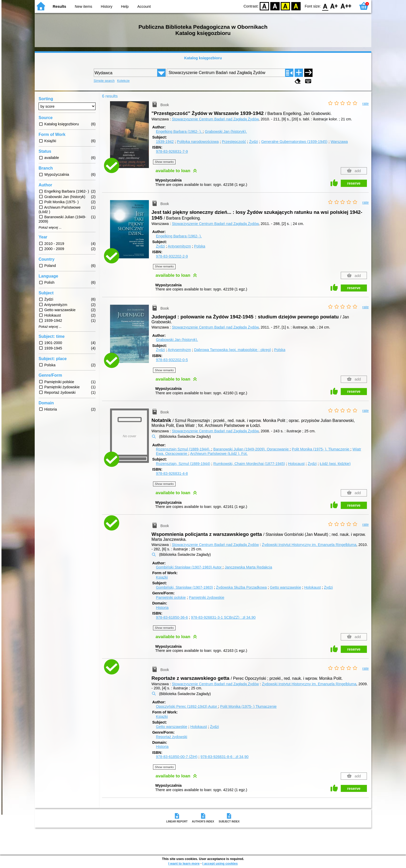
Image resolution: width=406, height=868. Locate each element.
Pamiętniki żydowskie (206, 597)
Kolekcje (123, 81)
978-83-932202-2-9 (172, 256)
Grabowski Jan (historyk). (226, 132)
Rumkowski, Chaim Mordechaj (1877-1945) (249, 464)
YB (285, 6)
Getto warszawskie (285, 587)
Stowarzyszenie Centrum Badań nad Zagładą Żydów (215, 119)
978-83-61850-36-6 (172, 617)
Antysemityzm (179, 246)
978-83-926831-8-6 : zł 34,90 (224, 757)
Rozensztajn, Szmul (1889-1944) (183, 464)
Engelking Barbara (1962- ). (179, 132)
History (107, 6)
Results (60, 6)
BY (296, 6)
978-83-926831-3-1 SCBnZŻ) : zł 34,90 (223, 617)
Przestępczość (234, 142)
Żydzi (253, 142)
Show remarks (164, 162)
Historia (162, 608)
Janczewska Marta (248, 567)
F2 (346, 6)
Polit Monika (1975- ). (321, 449)
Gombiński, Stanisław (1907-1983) (184, 587)
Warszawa (339, 142)
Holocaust (296, 464)
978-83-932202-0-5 (172, 360)
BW (275, 6)
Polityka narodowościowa (198, 142)
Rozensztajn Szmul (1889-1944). (184, 449)
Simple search (104, 81)
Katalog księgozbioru (203, 58)
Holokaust (313, 587)
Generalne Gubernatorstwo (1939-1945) (294, 142)
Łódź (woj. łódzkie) (335, 464)
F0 (325, 6)
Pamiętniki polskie (171, 597)
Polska (200, 246)
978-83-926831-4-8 (172, 473)
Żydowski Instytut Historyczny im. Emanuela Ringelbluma (309, 545)
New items (84, 6)
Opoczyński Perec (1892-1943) (187, 706)
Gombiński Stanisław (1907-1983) (189, 567)
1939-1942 (165, 142)
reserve (354, 183)
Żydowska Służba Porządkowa (241, 587)
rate (365, 104)
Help (125, 6)
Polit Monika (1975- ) (248, 706)
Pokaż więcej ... (50, 228)
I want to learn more (184, 863)
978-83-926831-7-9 (172, 151)
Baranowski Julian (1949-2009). (252, 449)
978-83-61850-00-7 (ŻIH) (177, 757)
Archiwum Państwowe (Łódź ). (219, 454)
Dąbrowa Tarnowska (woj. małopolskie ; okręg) (232, 350)
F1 (334, 6)
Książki (162, 577)
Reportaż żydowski (172, 737)
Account (144, 6)
